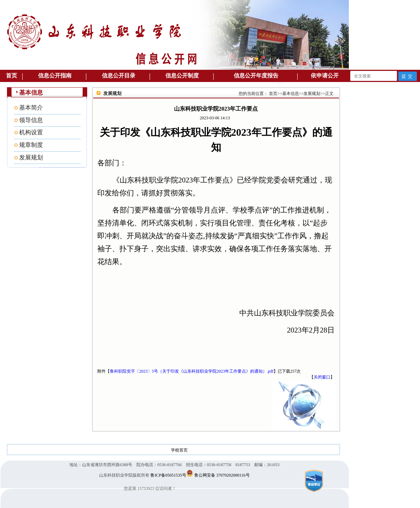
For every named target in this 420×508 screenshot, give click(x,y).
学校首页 (179, 450)
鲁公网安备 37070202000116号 (222, 475)
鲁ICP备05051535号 (168, 475)
